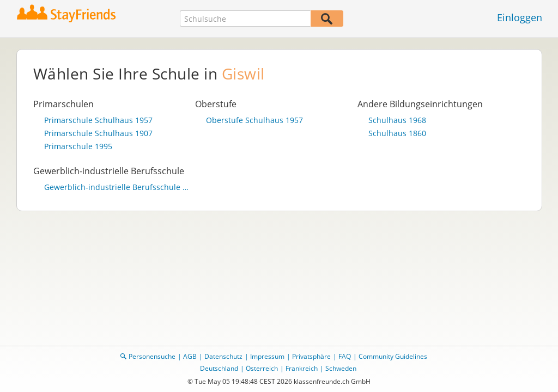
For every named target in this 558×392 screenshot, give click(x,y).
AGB (190, 356)
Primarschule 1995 (78, 146)
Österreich (262, 368)
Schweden (341, 368)
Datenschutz (223, 356)
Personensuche (152, 356)
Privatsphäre (311, 356)
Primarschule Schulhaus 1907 (98, 133)
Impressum (267, 356)
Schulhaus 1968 (397, 120)
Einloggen (520, 17)
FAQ (345, 356)
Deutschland (219, 368)
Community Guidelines (393, 356)
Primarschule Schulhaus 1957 (98, 120)
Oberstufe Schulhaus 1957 (254, 120)
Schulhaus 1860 (397, 133)
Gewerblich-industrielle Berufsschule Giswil (117, 187)
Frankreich (302, 368)
